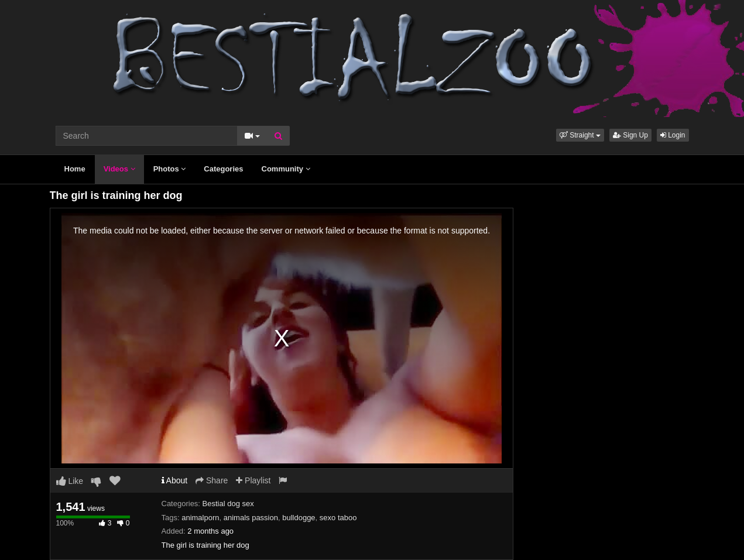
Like (70, 481)
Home (75, 169)
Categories (223, 169)
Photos (170, 169)
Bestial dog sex (228, 504)
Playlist (253, 480)
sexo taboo (338, 518)
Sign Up (630, 135)
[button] (580, 135)
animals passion (251, 518)
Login (673, 135)
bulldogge (299, 518)
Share (212, 480)
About (175, 480)
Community (286, 169)
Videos (119, 169)
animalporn (200, 518)
